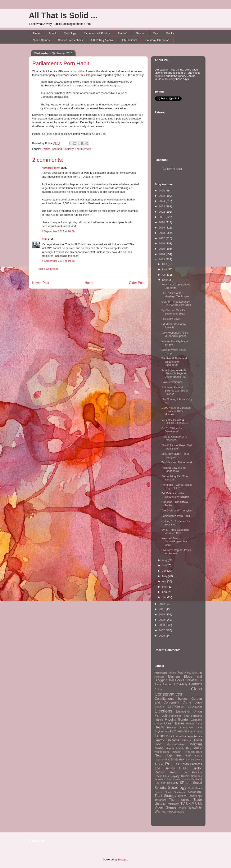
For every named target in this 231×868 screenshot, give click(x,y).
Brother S (169, 684)
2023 (162, 206)
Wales (182, 808)
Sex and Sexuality (63, 149)
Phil (44, 239)
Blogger (123, 860)
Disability (160, 707)
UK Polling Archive (102, 40)
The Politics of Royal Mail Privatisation (177, 447)
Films (186, 716)
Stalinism (179, 792)
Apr (165, 581)
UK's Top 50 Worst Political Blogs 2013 (175, 421)
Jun (165, 571)
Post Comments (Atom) (97, 293)
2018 (162, 233)
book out (160, 76)
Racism (160, 772)
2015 (162, 249)
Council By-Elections (70, 40)
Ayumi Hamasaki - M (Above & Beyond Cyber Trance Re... (174, 374)
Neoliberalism (194, 752)
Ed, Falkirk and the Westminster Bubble (175, 495)
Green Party (194, 724)
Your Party (167, 812)
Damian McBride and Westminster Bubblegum (174, 362)
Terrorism (160, 800)
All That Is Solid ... (63, 15)
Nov (165, 269)
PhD (167, 759)
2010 (162, 614)
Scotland (197, 779)
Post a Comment (48, 269)
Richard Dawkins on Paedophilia (173, 469)
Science (186, 779)
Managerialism (176, 744)
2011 (162, 609)
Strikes (182, 796)
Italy (200, 731)
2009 (162, 620)
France (159, 720)
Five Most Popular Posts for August (176, 552)
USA (199, 804)
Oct (165, 275)
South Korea (195, 788)
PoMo (185, 764)
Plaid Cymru (195, 759)
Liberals (187, 740)
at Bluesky (168, 79)
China (158, 689)
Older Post (137, 283)
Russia (185, 776)
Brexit (190, 680)
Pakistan (159, 759)
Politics (46, 149)
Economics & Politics (97, 33)
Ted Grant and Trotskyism (177, 510)
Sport (168, 792)
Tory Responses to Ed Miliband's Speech (175, 334)
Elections (163, 711)
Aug (165, 560)
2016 (162, 243)
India (167, 732)
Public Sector (191, 768)
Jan (165, 597)
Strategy (170, 796)
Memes (170, 748)
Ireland (192, 731)
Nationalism (162, 752)
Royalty (175, 776)
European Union (189, 711)
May (165, 576)
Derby (198, 703)
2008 (162, 625)
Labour (161, 736)
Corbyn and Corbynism (178, 701)
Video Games (42, 40)
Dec (165, 264)
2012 (162, 604)
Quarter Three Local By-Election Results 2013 (176, 303)
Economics (176, 706)
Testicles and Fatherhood (176, 462)
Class (196, 689)
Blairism (174, 676)
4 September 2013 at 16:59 (58, 231)
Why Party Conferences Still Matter (176, 286)
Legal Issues (194, 736)
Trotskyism (173, 804)
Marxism (196, 744)
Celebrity (182, 684)
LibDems (173, 740)
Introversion (179, 731)
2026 (162, 191)
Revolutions (162, 776)
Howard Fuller (51, 168)
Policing (159, 764)
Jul (164, 565)
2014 (162, 254)
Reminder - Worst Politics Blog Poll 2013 (177, 486)
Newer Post (41, 283)
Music (198, 748)
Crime (187, 702)
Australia (159, 677)
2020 (162, 222)
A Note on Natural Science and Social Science (175, 391)
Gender (140, 33)
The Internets (83, 149)
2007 (162, 630)
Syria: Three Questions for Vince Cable (175, 531)
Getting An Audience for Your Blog (176, 523)
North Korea (193, 756)
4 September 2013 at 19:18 (58, 261)
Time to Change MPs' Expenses (174, 438)
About (52, 33)
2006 (162, 636)
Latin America (178, 736)
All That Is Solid (172, 169)
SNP (189, 783)
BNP (171, 680)
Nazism (177, 752)
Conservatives (168, 694)
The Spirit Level (171, 319)
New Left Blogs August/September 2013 (174, 542)
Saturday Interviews (157, 40)
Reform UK (179, 772)
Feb (165, 592)
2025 (162, 196)
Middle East (184, 748)
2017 (162, 238)
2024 (162, 201)
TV (183, 804)
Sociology (70, 33)
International (130, 40)
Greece (159, 724)
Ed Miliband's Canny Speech (174, 326)
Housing (172, 727)
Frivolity (171, 720)
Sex (155, 33)
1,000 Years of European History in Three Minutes (176, 411)
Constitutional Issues (171, 699)
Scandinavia (173, 779)
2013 (162, 259)
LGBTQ (159, 740)
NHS (179, 756)
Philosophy (179, 759)
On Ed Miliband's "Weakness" (172, 430)
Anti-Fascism (187, 672)
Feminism (175, 716)
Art (200, 673)
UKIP (190, 804)
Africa (173, 673)
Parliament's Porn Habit (61, 63)
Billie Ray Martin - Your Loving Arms (175, 455)
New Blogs (164, 755)
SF (182, 783)
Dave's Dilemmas (172, 382)
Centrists (195, 684)
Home (37, 33)
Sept (165, 280)
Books (170, 33)
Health (159, 727)
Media (159, 748)
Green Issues (174, 723)
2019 (162, 228)
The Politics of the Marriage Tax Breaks (175, 295)
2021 (162, 217)
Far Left (123, 33)
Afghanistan (161, 673)
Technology (195, 796)
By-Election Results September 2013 (173, 312)
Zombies (179, 812)
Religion (197, 772)
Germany (196, 720)
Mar (165, 587)
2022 (162, 212)
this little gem (89, 75)
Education (195, 706)
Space (158, 792)
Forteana (196, 716)
